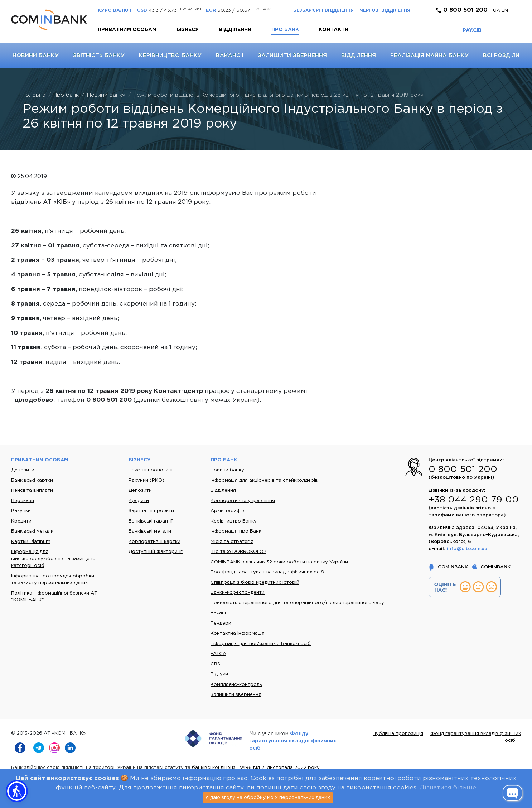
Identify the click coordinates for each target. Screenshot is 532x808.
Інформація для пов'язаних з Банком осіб (261, 644)
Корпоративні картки (154, 542)
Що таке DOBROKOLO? (238, 552)
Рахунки (21, 511)
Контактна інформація (238, 633)
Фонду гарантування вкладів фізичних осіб (293, 741)
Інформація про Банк (236, 531)
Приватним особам (127, 30)
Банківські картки (32, 480)
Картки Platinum (31, 542)
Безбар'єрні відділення (323, 11)
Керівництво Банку (170, 55)
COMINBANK (449, 567)
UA (497, 11)
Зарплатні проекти (151, 511)
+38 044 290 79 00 (474, 500)
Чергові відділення (385, 11)
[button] (17, 791)
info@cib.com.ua (467, 549)
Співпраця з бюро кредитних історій (255, 583)
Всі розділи (501, 55)
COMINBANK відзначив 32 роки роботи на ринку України (279, 562)
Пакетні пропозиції (151, 470)
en (505, 11)
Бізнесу (188, 30)
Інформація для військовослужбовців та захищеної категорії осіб (54, 559)
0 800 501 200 (462, 10)
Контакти (333, 30)
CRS (215, 664)
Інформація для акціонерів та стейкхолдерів (264, 480)
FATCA (218, 654)
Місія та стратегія (232, 542)
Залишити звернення (292, 55)
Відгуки (219, 674)
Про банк (285, 30)
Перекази (23, 501)
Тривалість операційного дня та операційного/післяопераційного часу (297, 603)
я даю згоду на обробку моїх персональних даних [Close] (268, 798)
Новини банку (36, 55)
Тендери (221, 623)
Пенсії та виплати (32, 490)
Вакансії (230, 55)
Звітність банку (99, 55)
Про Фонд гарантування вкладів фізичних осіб (267, 572)
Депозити (23, 470)
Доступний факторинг (156, 552)
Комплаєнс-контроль (236, 685)
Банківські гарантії (151, 521)
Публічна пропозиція (398, 734)
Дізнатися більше (448, 788)
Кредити (21, 521)
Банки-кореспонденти (238, 593)
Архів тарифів (228, 511)
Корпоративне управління (243, 501)
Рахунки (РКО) (146, 480)
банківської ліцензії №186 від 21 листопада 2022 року (256, 768)
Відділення (235, 30)
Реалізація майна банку (429, 55)
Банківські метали (32, 531)
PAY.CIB (472, 30)
